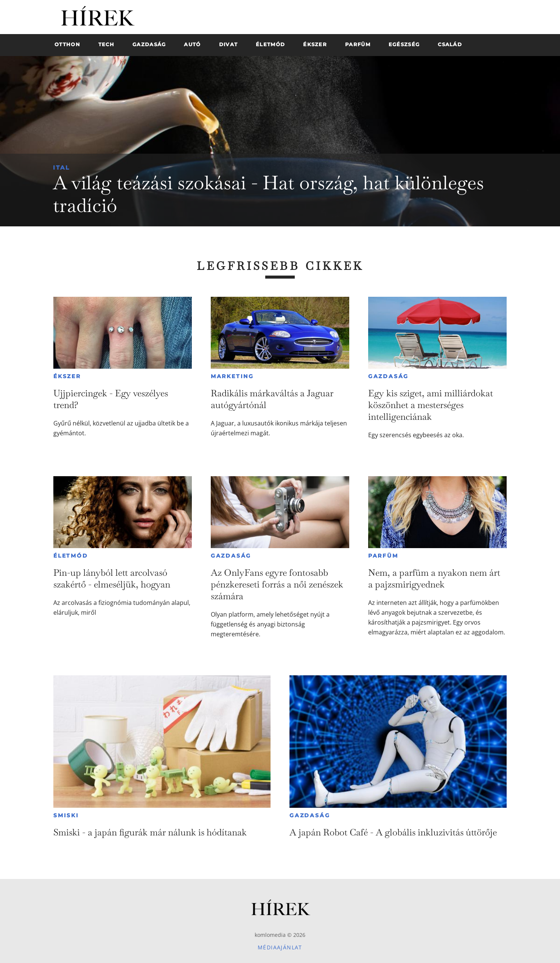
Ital (61, 168)
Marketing (232, 376)
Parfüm (383, 556)
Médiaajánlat (280, 947)
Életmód (71, 556)
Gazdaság (388, 376)
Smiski (66, 815)
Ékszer (67, 376)
